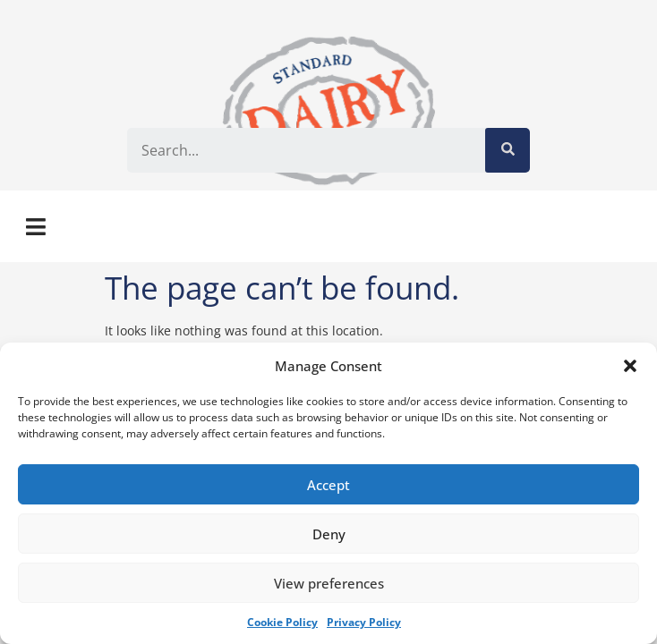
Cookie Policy (282, 622)
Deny (329, 534)
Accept (328, 485)
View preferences (329, 583)
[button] (630, 366)
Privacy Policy (364, 622)
